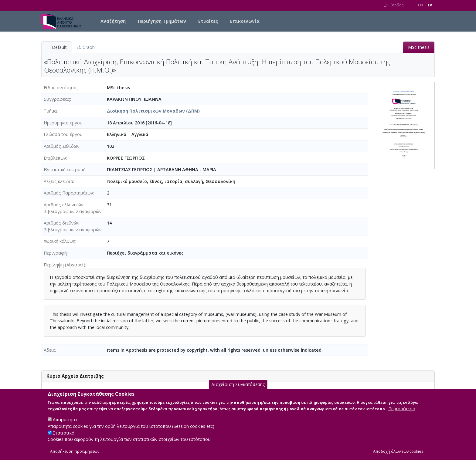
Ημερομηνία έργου (63, 123)
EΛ (430, 5)
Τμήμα (50, 111)
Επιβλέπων (55, 158)
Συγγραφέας (57, 99)
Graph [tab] (86, 47)
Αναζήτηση (113, 21)
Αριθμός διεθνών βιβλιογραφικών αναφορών (73, 226)
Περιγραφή (55, 253)
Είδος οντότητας (61, 88)
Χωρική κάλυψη (59, 241)
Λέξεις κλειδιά (58, 181)
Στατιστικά (64, 438)
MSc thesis (419, 47)
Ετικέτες (208, 21)
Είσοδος (394, 5)
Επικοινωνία (245, 21)
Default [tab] (57, 47)
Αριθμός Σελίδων (62, 146)
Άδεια (50, 350)
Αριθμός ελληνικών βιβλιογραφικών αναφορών (73, 208)
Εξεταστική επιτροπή (65, 169)
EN (420, 5)
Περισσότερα (402, 414)
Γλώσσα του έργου (63, 134)
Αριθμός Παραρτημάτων (68, 193)
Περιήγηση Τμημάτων (162, 21)
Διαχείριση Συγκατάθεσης (238, 390)
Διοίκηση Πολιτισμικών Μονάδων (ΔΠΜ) (153, 111)
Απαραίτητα (65, 425)
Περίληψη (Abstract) (65, 265)
